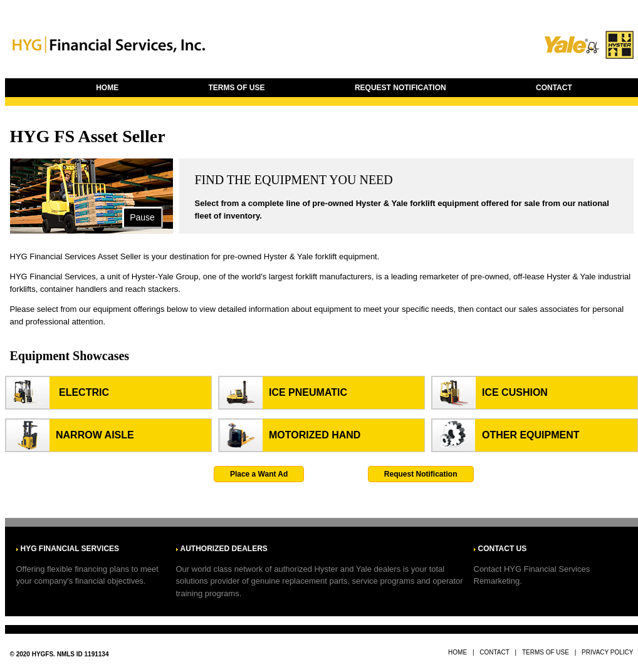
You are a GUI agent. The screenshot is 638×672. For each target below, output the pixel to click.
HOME (107, 88)
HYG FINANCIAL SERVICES (70, 549)
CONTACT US (503, 549)
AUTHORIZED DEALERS (224, 549)
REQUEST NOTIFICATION (400, 88)
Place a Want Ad (259, 474)
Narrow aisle (95, 435)
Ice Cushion (515, 392)
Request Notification (421, 474)
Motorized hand (315, 435)
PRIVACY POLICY (607, 652)
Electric (84, 392)
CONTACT (554, 88)
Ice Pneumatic (308, 392)
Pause (142, 217)
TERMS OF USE (237, 88)
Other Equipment (531, 435)
